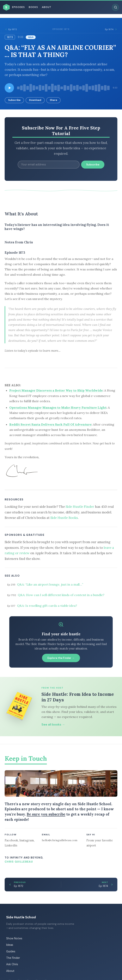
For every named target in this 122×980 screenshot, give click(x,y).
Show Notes (14, 938)
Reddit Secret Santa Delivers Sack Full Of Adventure (50, 424)
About (47, 7)
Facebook (11, 840)
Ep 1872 (11, 29)
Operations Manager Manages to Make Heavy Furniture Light (58, 407)
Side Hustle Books (64, 518)
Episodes (18, 7)
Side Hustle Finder (80, 507)
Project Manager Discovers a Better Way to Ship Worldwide (56, 390)
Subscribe (14, 100)
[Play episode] (9, 88)
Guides (11, 951)
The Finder (13, 958)
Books (33, 7)
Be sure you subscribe (46, 814)
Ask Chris (12, 964)
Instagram (27, 840)
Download (35, 100)
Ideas (10, 945)
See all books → (53, 725)
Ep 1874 (111, 29)
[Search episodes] (115, 7)
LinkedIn (11, 845)
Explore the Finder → (61, 658)
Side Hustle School (21, 917)
